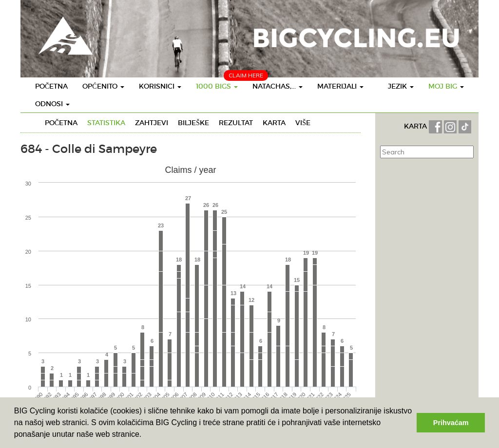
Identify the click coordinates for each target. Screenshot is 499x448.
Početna (51, 86)
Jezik (401, 86)
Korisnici (160, 86)
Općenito (103, 86)
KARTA (415, 126)
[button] (145, 435)
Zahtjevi (152, 123)
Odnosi (52, 104)
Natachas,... (278, 86)
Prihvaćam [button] (451, 423)
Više (303, 123)
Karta (274, 123)
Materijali (340, 86)
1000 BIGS (217, 86)
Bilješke (193, 123)
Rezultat (236, 123)
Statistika (106, 123)
